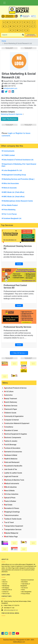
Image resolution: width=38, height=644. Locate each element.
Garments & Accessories (13, 452)
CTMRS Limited (8, 155)
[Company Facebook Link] (3, 92)
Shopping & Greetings (12, 512)
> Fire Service (24, 588)
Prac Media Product (10, 205)
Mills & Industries (10, 487)
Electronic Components (13, 438)
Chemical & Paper (10, 409)
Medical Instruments (12, 484)
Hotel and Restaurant (12, 462)
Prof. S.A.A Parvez (9, 214)
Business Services (11, 406)
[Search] (11, 35)
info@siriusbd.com (10, 88)
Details (19, 264)
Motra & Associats (9, 188)
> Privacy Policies (25, 594)
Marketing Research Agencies (12, 114)
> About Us (4, 582)
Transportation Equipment (14, 526)
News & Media (9, 491)
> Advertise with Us (7, 590)
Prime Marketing (8, 210)
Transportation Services (13, 530)
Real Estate (8, 505)
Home (4, 41)
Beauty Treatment (10, 399)
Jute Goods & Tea (10, 469)
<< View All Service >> (19, 353)
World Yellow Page (11, 537)
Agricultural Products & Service (15, 388)
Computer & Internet (11, 420)
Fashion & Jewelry (11, 441)
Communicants (8, 151)
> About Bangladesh (26, 592)
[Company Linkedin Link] (13, 92)
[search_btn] (23, 35)
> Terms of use (6, 594)
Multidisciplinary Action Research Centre (17, 201)
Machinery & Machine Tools (14, 480)
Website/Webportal (11, 533)
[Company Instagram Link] (10, 92)
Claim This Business (10, 119)
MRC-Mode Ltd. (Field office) (13, 192)
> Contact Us (5, 592)
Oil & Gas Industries (11, 494)
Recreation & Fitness (12, 508)
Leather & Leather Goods (13, 473)
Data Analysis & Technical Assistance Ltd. (18, 160)
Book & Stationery (11, 402)
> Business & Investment (27, 580)
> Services (4, 584)
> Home (4, 580)
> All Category (5, 588)
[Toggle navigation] (4, 3)
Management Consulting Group (14, 175)
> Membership (5, 586)
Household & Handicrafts (13, 466)
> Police (23, 590)
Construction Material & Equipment (17, 423)
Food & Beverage (10, 445)
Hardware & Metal (11, 455)
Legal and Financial (11, 476)
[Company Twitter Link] (6, 92)
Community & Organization (14, 416)
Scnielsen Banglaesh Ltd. (12, 218)
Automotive (8, 395)
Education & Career (11, 430)
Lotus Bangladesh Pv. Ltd (12, 170)
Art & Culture (9, 392)
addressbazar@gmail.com (11, 610)
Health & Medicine (11, 459)
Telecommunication (11, 515)
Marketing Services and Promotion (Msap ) (18, 179)
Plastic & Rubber (10, 501)
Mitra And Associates (10, 183)
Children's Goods (10, 413)
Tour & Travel (9, 522)
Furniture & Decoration (12, 448)
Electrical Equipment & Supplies (15, 434)
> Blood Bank (24, 582)
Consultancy (9, 427)
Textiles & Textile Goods (13, 519)
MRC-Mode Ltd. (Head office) (13, 197)
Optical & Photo (10, 498)
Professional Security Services (17, 327)
